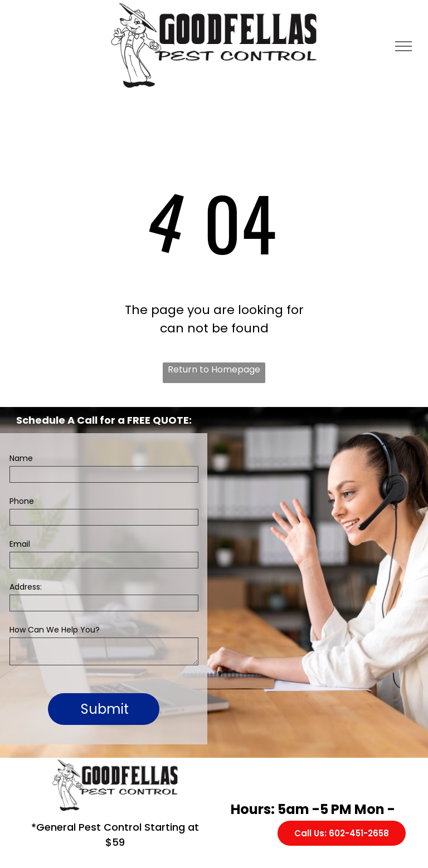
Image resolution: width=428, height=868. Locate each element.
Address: (26, 587)
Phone (22, 501)
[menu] (403, 46)
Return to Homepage (214, 369)
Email (20, 544)
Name (21, 458)
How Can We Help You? (55, 630)
